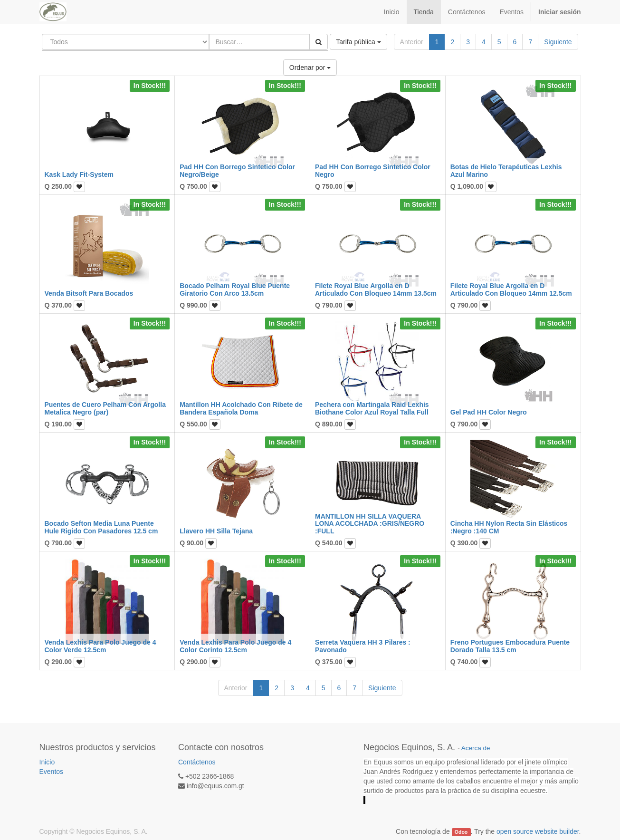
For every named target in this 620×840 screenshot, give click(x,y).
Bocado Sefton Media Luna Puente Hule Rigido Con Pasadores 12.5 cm (101, 527)
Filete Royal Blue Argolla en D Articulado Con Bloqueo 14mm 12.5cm (511, 289)
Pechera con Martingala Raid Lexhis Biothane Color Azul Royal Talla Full (372, 408)
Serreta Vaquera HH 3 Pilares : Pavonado (363, 646)
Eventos (52, 772)
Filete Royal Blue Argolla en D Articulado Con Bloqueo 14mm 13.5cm (376, 289)
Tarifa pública (358, 42)
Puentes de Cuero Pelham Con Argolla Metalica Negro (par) (105, 408)
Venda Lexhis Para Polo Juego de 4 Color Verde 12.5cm (100, 646)
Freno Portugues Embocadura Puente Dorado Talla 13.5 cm (510, 646)
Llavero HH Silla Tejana (216, 531)
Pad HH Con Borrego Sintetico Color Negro (373, 170)
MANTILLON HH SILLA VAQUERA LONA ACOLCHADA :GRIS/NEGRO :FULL (370, 524)
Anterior (412, 42)
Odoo (461, 832)
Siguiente (558, 42)
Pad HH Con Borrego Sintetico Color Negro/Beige (237, 170)
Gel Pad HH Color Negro (489, 412)
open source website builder (538, 831)
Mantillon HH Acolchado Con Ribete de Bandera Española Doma (241, 408)
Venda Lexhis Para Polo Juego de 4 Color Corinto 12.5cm (235, 646)
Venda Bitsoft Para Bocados (89, 293)
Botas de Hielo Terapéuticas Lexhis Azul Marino (506, 170)
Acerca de (476, 748)
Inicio (47, 762)
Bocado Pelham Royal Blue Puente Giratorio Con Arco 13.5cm (235, 289)
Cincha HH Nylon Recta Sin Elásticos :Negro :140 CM (509, 527)
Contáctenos (197, 762)
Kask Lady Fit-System (79, 174)
